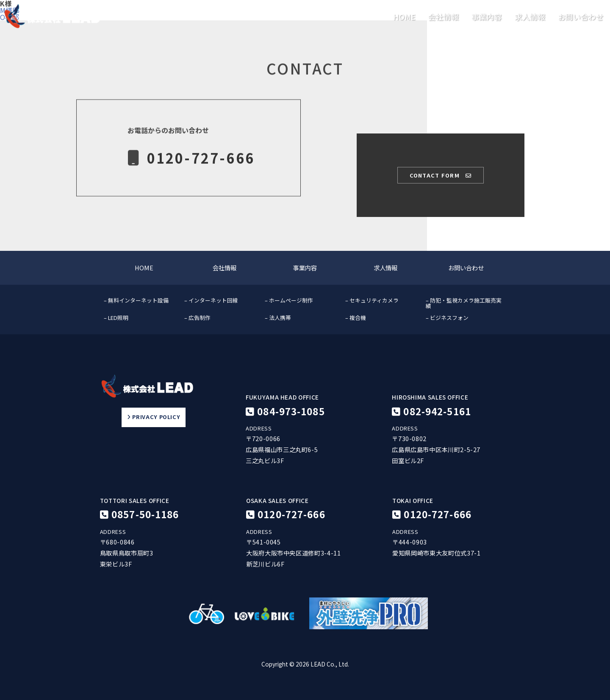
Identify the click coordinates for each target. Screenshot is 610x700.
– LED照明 (116, 318)
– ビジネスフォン (447, 318)
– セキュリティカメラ (372, 300)
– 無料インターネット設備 (136, 300)
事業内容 (487, 17)
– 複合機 (356, 318)
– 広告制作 (197, 318)
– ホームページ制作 (289, 300)
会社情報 (444, 17)
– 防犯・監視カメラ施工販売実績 (464, 303)
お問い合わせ (581, 17)
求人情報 (530, 17)
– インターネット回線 (211, 300)
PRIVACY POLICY (154, 417)
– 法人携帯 (278, 318)
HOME (404, 17)
